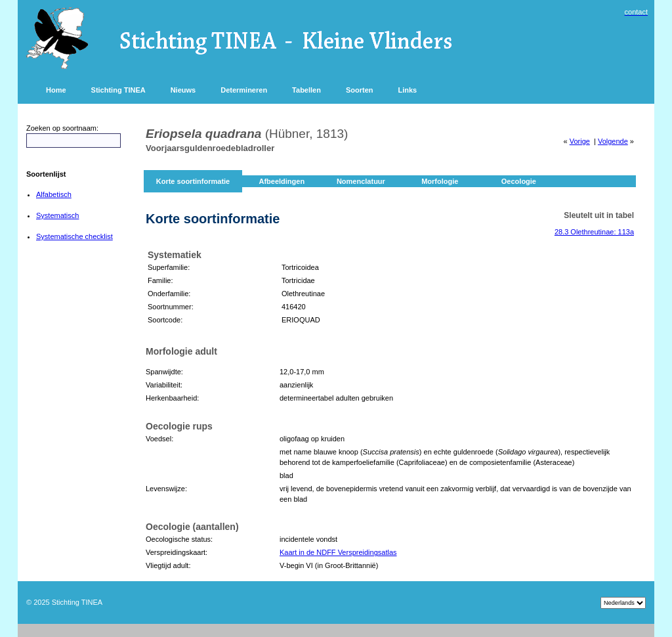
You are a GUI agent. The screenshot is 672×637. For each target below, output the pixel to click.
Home (56, 90)
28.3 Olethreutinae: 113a (594, 232)
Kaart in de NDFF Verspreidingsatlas (338, 552)
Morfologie (440, 181)
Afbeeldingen (282, 181)
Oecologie (519, 181)
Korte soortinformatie (193, 181)
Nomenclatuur (361, 181)
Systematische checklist (74, 236)
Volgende (613, 141)
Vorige (580, 141)
